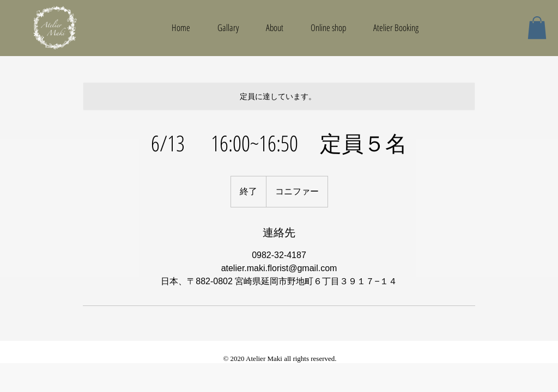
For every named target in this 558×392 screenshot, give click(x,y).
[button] (537, 28)
